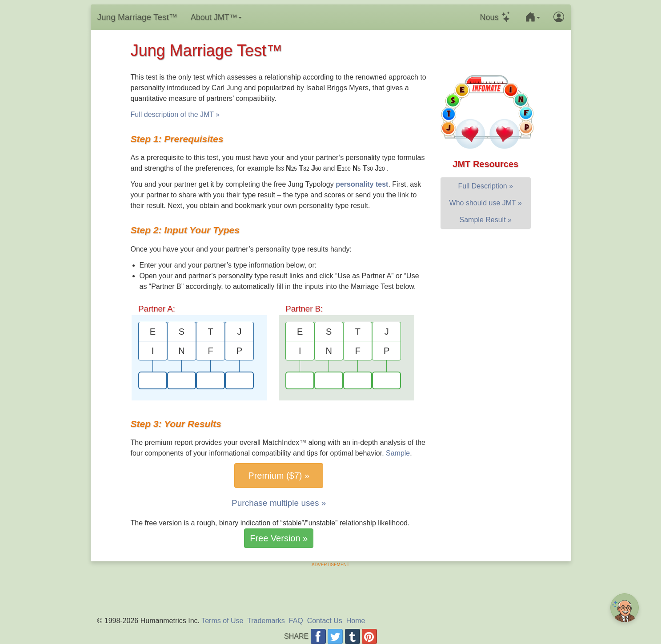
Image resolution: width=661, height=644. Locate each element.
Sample (398, 453)
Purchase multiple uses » (279, 503)
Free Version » (279, 538)
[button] (533, 17)
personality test (362, 184)
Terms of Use (222, 621)
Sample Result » (486, 220)
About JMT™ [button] (216, 17)
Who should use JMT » (486, 203)
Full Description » (485, 186)
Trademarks (266, 621)
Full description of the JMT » (175, 114)
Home (356, 621)
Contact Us (325, 621)
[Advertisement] (331, 588)
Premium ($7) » (279, 476)
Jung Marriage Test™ (137, 17)
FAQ (296, 621)
